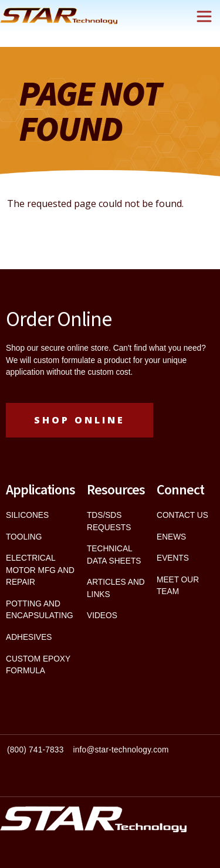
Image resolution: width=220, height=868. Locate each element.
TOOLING (24, 537)
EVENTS (173, 558)
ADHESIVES (29, 637)
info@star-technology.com (121, 750)
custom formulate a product (82, 360)
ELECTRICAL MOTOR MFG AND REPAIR (40, 570)
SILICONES (27, 515)
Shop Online (79, 420)
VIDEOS (102, 616)
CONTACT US (182, 515)
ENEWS (171, 537)
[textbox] (110, 755)
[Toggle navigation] (204, 16)
